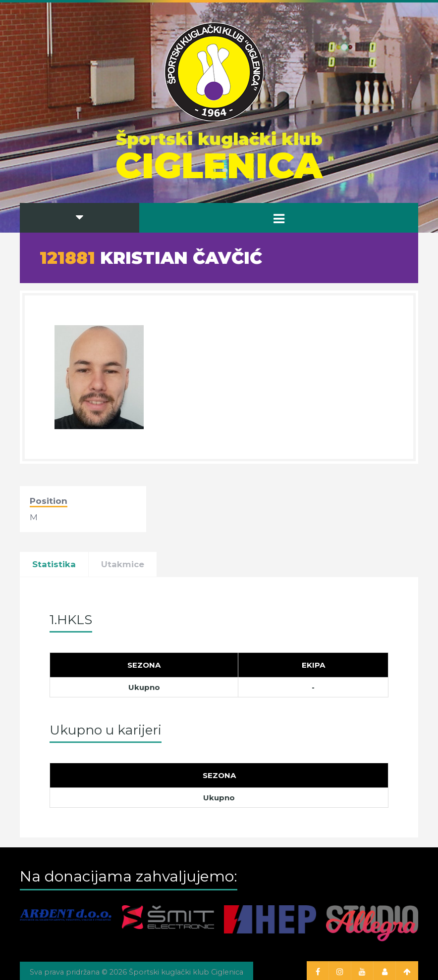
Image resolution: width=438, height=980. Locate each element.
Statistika (54, 564)
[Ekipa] (313, 665)
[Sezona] (144, 665)
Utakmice (123, 564)
